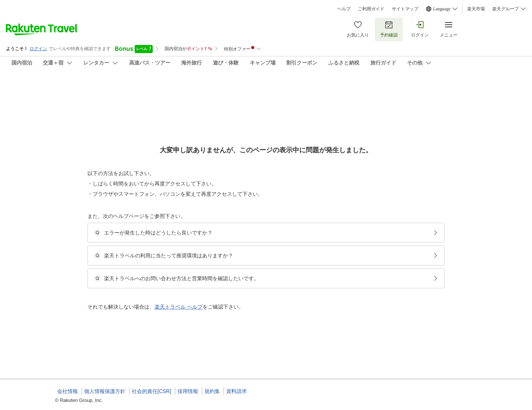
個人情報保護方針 (105, 391)
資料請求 (236, 391)
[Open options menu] (90, 233)
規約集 (212, 391)
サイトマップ (405, 9)
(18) (162, 126)
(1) (258, 126)
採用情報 (188, 391)
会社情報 (68, 391)
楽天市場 (476, 9)
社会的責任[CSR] (151, 391)
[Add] (487, 95)
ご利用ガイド (371, 9)
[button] (110, 315)
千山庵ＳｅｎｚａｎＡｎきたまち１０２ (129, 88)
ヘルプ (344, 9)
